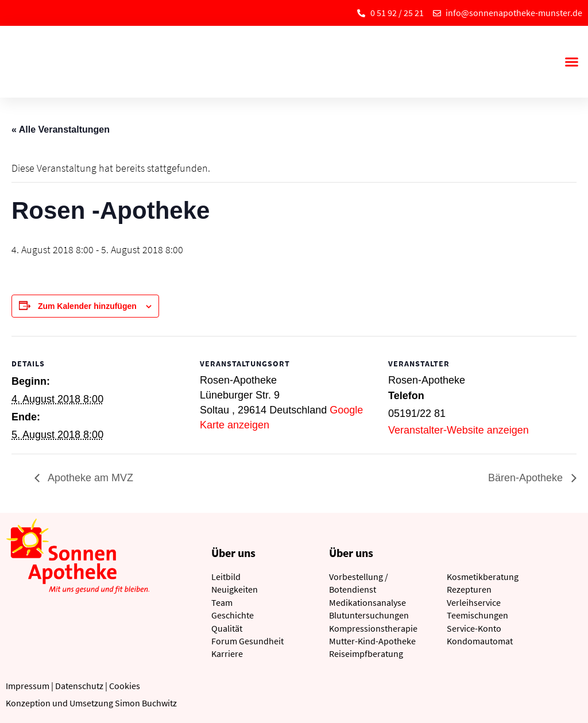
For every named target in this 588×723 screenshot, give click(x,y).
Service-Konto (474, 628)
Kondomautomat (480, 641)
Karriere (227, 654)
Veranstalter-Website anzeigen (459, 430)
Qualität (227, 628)
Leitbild (226, 577)
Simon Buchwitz (146, 703)
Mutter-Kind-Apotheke (372, 641)
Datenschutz (79, 686)
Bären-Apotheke (527, 478)
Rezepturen (469, 589)
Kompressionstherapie (373, 628)
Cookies (125, 686)
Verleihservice (474, 602)
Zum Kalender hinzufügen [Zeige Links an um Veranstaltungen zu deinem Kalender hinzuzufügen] (87, 306)
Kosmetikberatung (483, 577)
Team (222, 602)
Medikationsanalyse (367, 602)
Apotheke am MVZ (89, 478)
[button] (571, 62)
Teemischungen (477, 615)
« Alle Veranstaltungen (61, 129)
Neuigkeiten (235, 589)
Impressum (28, 686)
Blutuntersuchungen (369, 615)
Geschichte (233, 615)
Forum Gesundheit (247, 641)
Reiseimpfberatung (366, 654)
